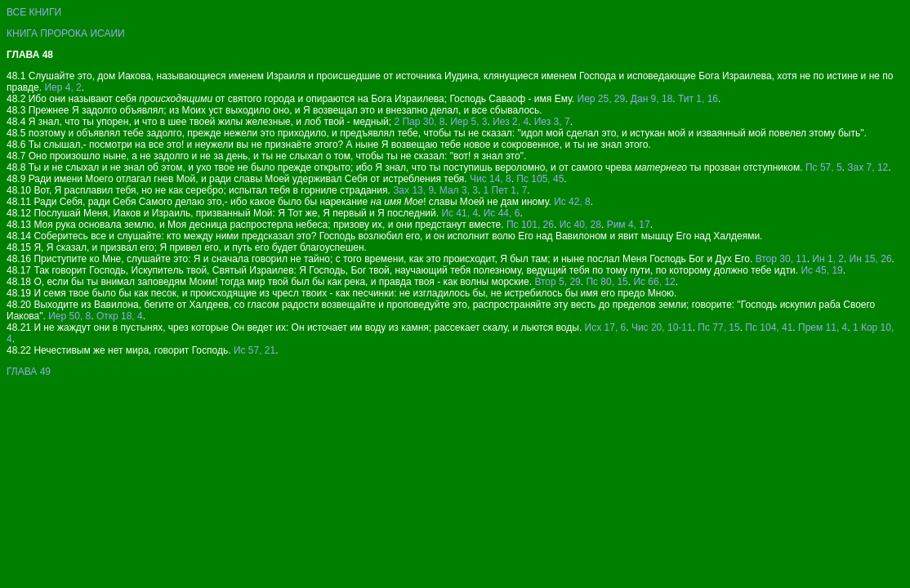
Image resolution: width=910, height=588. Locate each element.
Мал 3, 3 (459, 190)
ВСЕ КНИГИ (34, 12)
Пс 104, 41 (769, 327)
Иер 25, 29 (602, 99)
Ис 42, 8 (572, 202)
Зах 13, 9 (413, 190)
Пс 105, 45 (540, 179)
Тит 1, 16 (698, 99)
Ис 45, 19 (821, 270)
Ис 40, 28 (580, 225)
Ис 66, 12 (654, 282)
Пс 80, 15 (607, 282)
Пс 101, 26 (530, 225)
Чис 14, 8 (491, 179)
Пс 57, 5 (824, 167)
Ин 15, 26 (871, 259)
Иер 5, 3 (468, 122)
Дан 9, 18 (651, 99)
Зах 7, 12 (868, 167)
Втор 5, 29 (557, 282)
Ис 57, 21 (254, 350)
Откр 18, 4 (120, 316)
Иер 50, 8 (69, 316)
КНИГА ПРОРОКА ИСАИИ (66, 33)
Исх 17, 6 (606, 327)
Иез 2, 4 (511, 122)
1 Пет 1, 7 (506, 190)
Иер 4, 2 (62, 87)
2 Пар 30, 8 (419, 122)
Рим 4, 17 (629, 225)
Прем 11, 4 (823, 327)
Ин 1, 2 (828, 259)
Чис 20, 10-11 (662, 327)
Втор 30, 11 (781, 259)
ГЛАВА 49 (29, 372)
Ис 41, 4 (459, 213)
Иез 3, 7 (552, 122)
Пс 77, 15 (718, 327)
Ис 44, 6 (502, 213)
